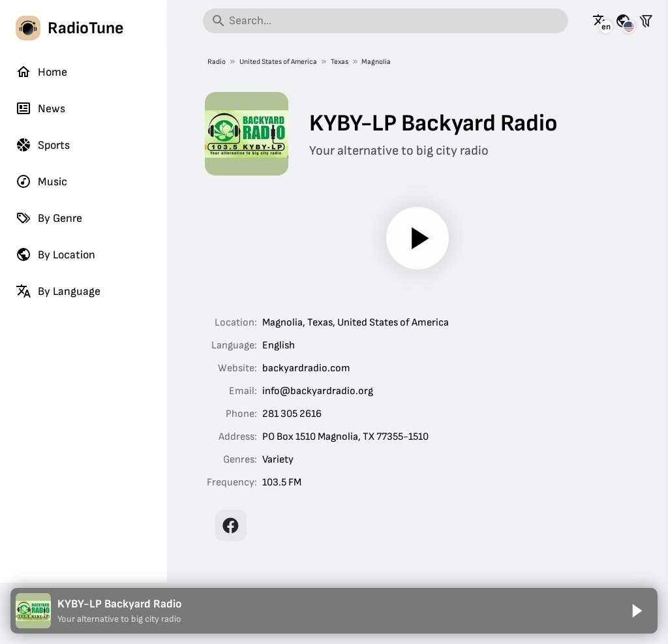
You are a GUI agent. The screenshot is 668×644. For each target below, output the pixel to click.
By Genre (49, 218)
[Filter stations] (646, 21)
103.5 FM (282, 483)
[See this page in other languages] (600, 21)
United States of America (278, 62)
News (40, 108)
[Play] (417, 238)
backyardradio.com (306, 368)
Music (41, 181)
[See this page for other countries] (623, 21)
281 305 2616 (292, 414)
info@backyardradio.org (318, 391)
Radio (217, 62)
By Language (58, 291)
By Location (55, 254)
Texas (339, 62)
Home (41, 72)
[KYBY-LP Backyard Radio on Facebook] (231, 525)
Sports (43, 145)
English (279, 345)
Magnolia (376, 62)
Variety (278, 460)
